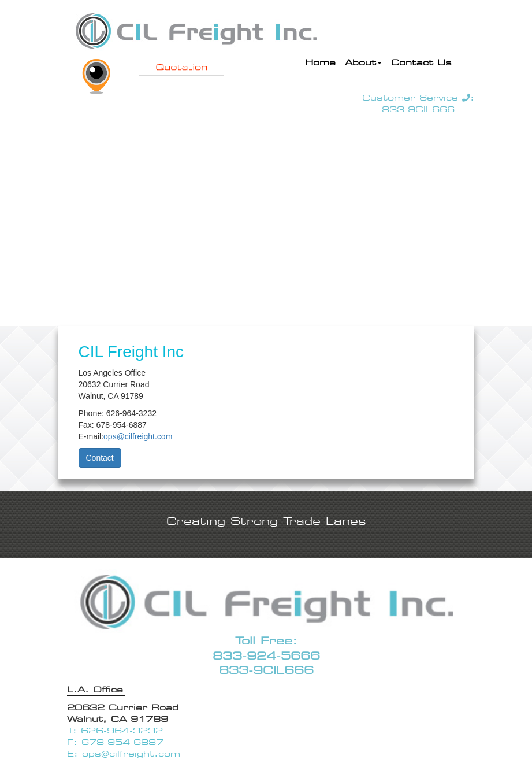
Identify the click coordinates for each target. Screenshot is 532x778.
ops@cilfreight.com (138, 436)
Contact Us (421, 62)
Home (323, 62)
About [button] (363, 62)
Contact (100, 458)
